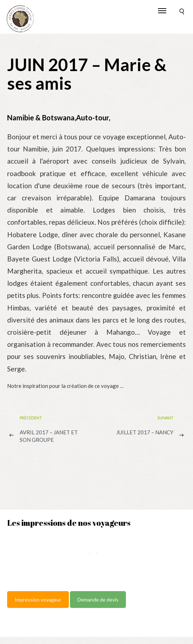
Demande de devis (98, 600)
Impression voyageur (38, 600)
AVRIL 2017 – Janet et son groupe (49, 436)
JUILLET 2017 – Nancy (145, 432)
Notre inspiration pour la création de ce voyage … (65, 386)
